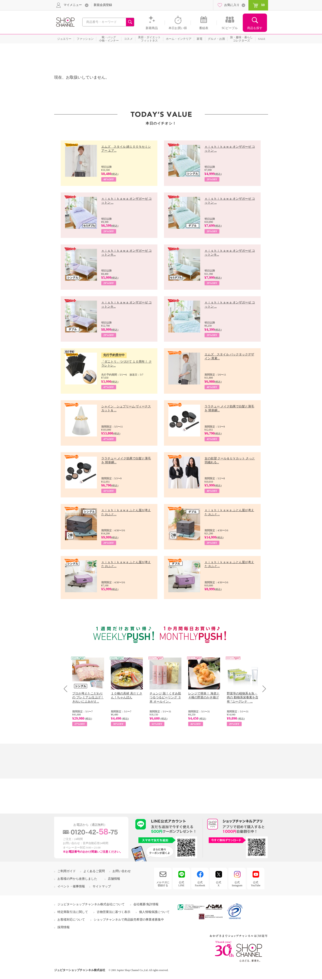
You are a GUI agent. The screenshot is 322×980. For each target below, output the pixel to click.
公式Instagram (237, 884)
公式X (219, 884)
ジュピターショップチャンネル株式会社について (91, 904)
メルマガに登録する (163, 884)
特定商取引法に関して (73, 912)
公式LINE (181, 884)
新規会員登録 (103, 5)
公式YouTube (256, 884)
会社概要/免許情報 (146, 904)
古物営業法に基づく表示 (114, 912)
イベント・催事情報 (71, 886)
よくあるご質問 (94, 871)
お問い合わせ (122, 871)
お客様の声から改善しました (77, 879)
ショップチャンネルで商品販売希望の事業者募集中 (129, 920)
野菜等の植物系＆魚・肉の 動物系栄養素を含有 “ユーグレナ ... (243, 697)
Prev (67, 689)
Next (263, 689)
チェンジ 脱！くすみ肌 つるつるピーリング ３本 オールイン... (165, 697)
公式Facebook (200, 884)
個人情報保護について (154, 912)
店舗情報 (114, 879)
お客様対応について (71, 920)
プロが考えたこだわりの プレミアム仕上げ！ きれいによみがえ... (88, 697)
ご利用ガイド (67, 871)
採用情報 (64, 927)
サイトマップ (102, 886)
